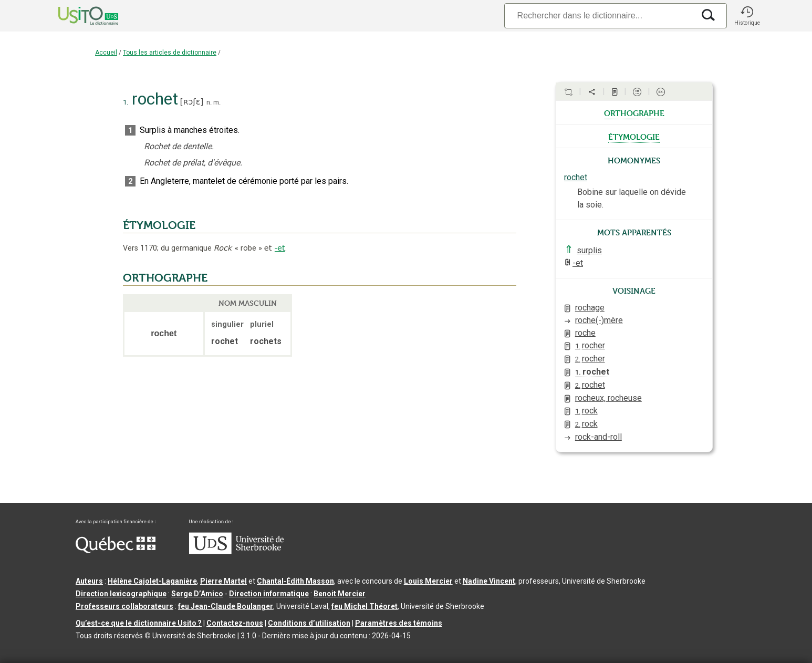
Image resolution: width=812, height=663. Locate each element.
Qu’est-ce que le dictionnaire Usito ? (139, 623)
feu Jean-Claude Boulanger (226, 606)
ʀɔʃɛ (192, 102)
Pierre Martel (223, 581)
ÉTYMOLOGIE (159, 225)
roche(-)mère (599, 320)
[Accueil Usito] (77, 16)
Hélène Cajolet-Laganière (152, 581)
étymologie (634, 136)
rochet (576, 177)
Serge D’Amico (197, 594)
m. (217, 102)
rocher (590, 345)
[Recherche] (599, 15)
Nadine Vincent (489, 581)
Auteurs (89, 581)
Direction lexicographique (121, 594)
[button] (747, 16)
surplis (589, 250)
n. (209, 102)
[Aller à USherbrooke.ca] (236, 552)
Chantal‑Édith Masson (295, 581)
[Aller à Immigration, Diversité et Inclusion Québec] (116, 551)
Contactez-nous (235, 623)
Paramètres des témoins (399, 623)
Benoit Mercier (340, 594)
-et (280, 248)
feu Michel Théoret (365, 606)
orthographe (634, 112)
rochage (590, 308)
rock (586, 411)
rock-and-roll (598, 437)
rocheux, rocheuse (608, 398)
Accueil (106, 53)
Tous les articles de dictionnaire (170, 53)
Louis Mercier (428, 581)
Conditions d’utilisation (309, 623)
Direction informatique (269, 594)
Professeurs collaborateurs (124, 606)
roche (585, 333)
